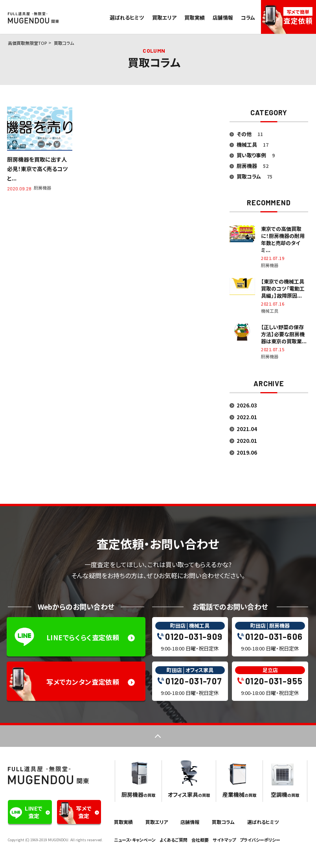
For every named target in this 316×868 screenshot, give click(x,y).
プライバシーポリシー (260, 840)
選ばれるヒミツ (127, 18)
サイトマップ (224, 840)
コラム (248, 18)
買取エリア (164, 18)
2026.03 (247, 405)
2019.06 (247, 452)
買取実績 (195, 18)
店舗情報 (223, 18)
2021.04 (247, 429)
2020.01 (247, 441)
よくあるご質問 (174, 840)
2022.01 (247, 417)
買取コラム (223, 822)
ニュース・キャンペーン (135, 840)
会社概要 (200, 840)
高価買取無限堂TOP (27, 43)
